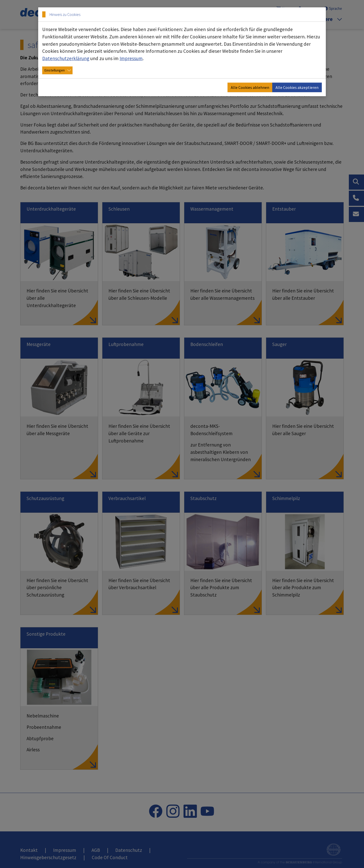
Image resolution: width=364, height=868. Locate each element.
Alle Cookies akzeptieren (297, 87)
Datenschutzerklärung (66, 58)
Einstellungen (55, 70)
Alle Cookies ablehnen (250, 87)
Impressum (131, 58)
